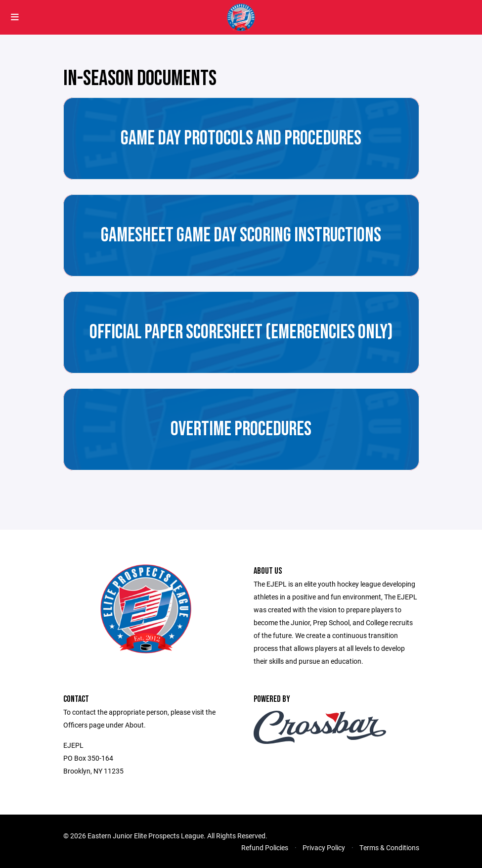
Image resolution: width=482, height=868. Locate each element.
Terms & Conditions (389, 847)
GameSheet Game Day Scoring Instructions (241, 235)
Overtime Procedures (241, 429)
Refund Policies (265, 847)
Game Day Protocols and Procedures (241, 138)
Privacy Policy (324, 847)
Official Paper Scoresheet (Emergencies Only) (241, 332)
